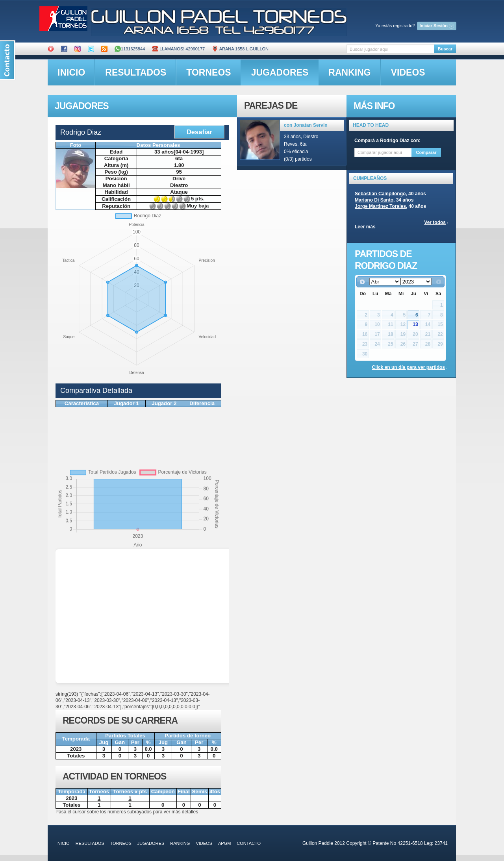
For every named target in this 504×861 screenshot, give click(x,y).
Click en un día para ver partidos (409, 367)
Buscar (445, 49)
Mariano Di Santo (374, 200)
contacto (249, 843)
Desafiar (199, 132)
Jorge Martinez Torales (380, 206)
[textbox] (390, 49)
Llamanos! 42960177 (178, 49)
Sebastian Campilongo (380, 194)
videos (408, 72)
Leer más (365, 227)
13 (415, 324)
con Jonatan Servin (306, 125)
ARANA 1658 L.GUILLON (240, 49)
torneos (208, 72)
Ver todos (435, 222)
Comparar (426, 152)
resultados (136, 72)
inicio (71, 72)
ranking (349, 72)
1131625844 (130, 49)
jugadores (280, 72)
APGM (224, 843)
